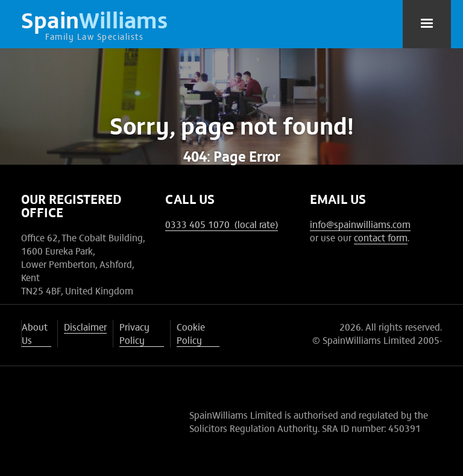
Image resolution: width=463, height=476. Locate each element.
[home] (95, 24)
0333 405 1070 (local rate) (222, 224)
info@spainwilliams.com (360, 224)
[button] (427, 24)
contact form (381, 237)
